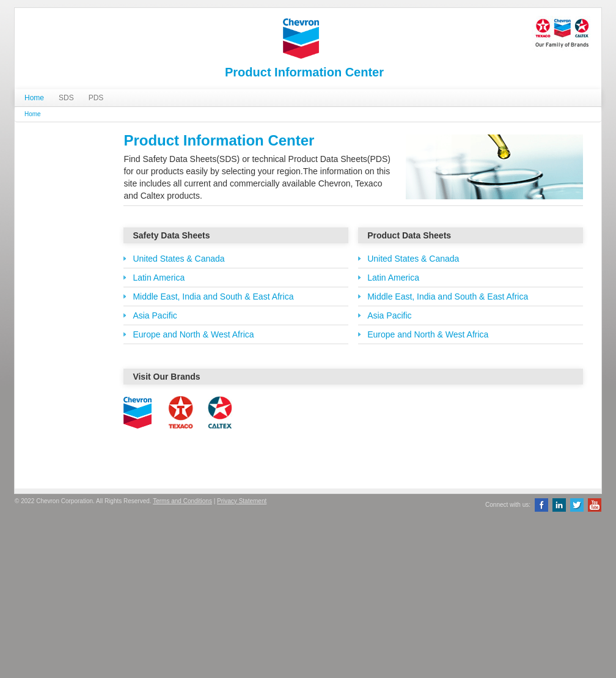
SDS (66, 98)
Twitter (577, 505)
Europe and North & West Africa (193, 334)
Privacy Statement (242, 501)
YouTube (595, 505)
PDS (96, 98)
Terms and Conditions (182, 501)
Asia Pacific (155, 315)
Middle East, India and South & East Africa (213, 297)
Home (34, 98)
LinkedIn (559, 505)
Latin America (159, 278)
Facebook (541, 505)
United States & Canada (178, 259)
